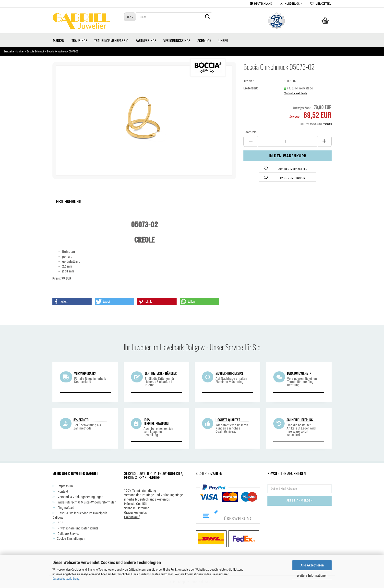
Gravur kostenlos (135, 513)
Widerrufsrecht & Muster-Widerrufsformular (86, 502)
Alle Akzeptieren (312, 565)
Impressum (65, 486)
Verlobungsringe (177, 40)
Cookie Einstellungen (71, 539)
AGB (60, 523)
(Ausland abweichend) (295, 93)
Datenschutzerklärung (66, 579)
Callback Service (68, 534)
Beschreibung (69, 201)
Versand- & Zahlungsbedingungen (80, 497)
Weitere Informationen (312, 576)
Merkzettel (320, 4)
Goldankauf (132, 517)
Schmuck (204, 40)
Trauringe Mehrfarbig (111, 40)
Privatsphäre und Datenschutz (78, 528)
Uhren (223, 40)
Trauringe (79, 40)
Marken (59, 40)
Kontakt (62, 491)
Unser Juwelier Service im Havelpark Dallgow (80, 515)
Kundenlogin (291, 4)
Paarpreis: (250, 132)
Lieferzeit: (251, 88)
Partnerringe (146, 40)
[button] (72, 302)
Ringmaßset (65, 508)
